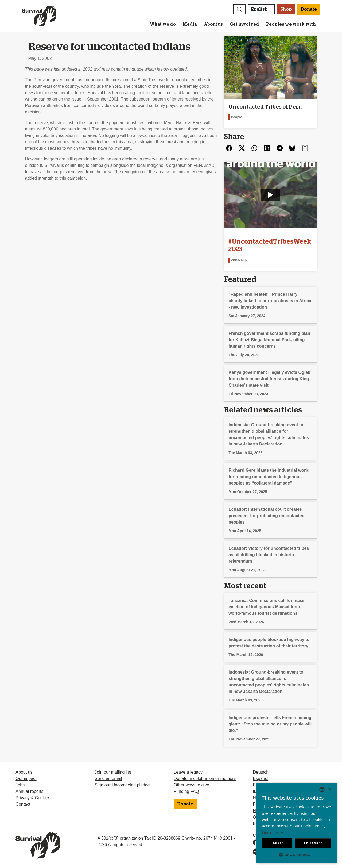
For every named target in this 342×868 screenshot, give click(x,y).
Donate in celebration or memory (205, 779)
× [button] (329, 789)
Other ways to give (191, 785)
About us (213, 24)
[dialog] (297, 823)
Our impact (26, 779)
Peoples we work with (291, 24)
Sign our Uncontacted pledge (122, 785)
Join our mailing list (113, 772)
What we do (163, 24)
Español (261, 779)
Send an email (108, 779)
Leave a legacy (188, 772)
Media (190, 24)
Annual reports (29, 791)
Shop (286, 9)
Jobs (20, 785)
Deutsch (261, 772)
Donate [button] (309, 9)
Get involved (244, 24)
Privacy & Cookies (33, 798)
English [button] (259, 9)
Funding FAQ (186, 791)
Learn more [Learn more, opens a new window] (273, 832)
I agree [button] (277, 843)
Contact (23, 804)
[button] (239, 9)
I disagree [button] (313, 843)
